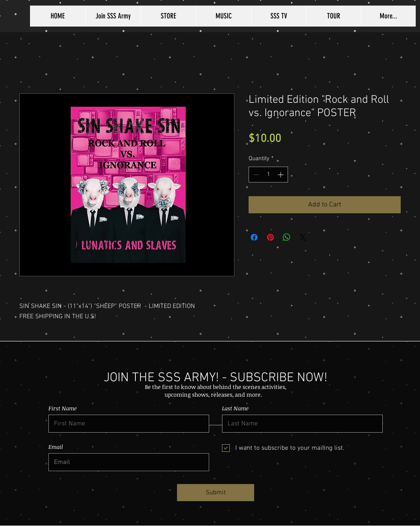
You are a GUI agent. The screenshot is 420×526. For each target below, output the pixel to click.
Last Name (235, 408)
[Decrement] (255, 175)
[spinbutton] (268, 175)
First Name (63, 408)
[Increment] (281, 175)
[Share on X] (303, 237)
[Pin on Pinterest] (270, 237)
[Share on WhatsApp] (287, 237)
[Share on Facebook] (254, 237)
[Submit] (216, 493)
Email (56, 447)
